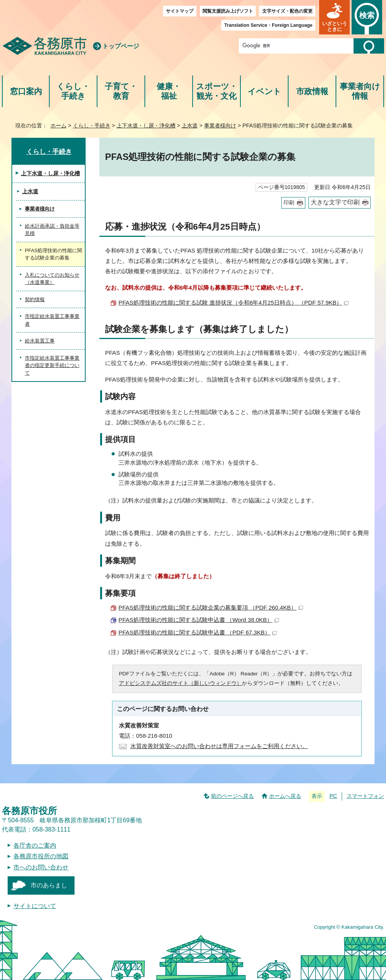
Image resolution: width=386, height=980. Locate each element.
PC (333, 796)
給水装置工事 (40, 341)
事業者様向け (220, 126)
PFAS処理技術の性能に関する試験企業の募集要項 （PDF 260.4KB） (211, 607)
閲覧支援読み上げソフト (228, 11)
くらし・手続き (73, 91)
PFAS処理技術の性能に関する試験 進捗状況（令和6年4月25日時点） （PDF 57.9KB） (234, 302)
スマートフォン (365, 796)
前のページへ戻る (232, 796)
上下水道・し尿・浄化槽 (146, 126)
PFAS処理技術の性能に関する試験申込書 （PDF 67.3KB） (198, 632)
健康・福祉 (169, 91)
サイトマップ (180, 11)
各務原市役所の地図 (41, 856)
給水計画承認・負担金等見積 (52, 230)
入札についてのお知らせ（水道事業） (52, 279)
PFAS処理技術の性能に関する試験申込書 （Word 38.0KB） (199, 620)
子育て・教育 (121, 91)
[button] (334, 17)
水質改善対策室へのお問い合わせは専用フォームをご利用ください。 (219, 746)
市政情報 (312, 91)
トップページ (121, 46)
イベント (264, 91)
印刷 (289, 203)
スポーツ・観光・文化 (217, 91)
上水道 (190, 126)
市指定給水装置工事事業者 (52, 320)
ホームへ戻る (285, 796)
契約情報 (35, 299)
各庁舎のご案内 (35, 845)
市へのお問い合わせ (41, 867)
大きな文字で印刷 (335, 202)
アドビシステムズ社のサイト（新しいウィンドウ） (180, 683)
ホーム (58, 126)
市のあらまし (49, 885)
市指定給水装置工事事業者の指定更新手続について (52, 365)
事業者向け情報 (360, 91)
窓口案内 (26, 91)
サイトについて (35, 906)
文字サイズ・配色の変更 (287, 11)
